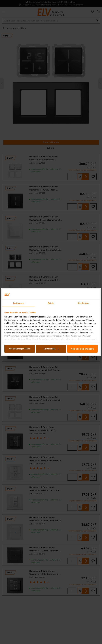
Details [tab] (51, 303)
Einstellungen (51, 349)
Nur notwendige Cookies (20, 349)
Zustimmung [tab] (19, 303)
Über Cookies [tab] (83, 303)
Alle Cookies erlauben (82, 349)
